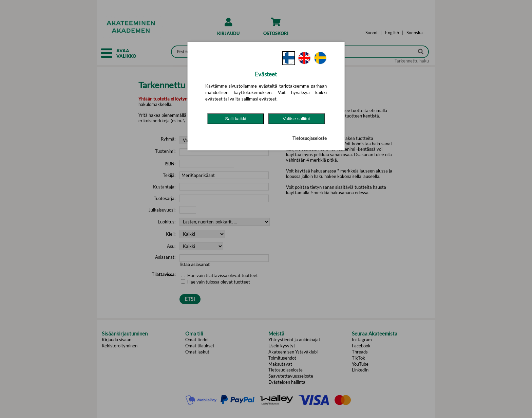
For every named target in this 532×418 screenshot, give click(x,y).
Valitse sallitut (296, 119)
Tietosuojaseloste (310, 138)
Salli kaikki (235, 119)
